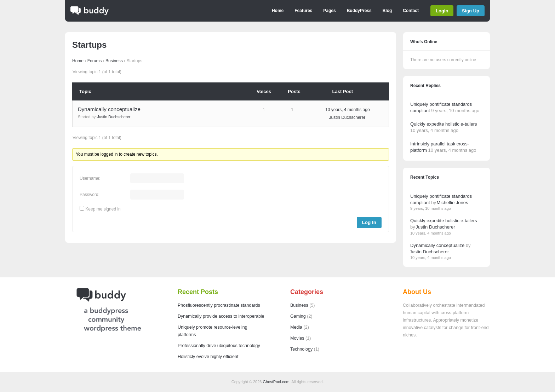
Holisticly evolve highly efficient (208, 357)
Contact (411, 11)
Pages (329, 11)
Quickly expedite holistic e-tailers (444, 124)
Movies (297, 338)
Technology (301, 349)
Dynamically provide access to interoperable (221, 316)
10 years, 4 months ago (347, 110)
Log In (369, 222)
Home (278, 11)
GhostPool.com (276, 382)
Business (114, 61)
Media (296, 327)
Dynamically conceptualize (109, 109)
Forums (95, 61)
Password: (90, 195)
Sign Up (471, 11)
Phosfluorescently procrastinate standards (219, 305)
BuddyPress (359, 11)
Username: (90, 178)
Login (442, 11)
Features (303, 11)
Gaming (298, 316)
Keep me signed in (103, 209)
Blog (387, 11)
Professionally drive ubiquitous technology (219, 346)
